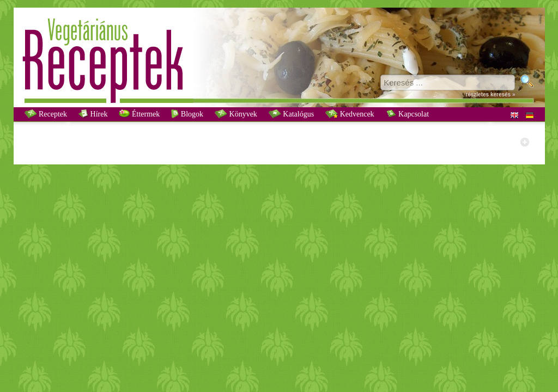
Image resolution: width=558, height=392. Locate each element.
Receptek (46, 114)
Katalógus (291, 114)
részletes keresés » (490, 94)
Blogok (187, 114)
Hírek (93, 114)
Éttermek (139, 114)
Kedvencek (350, 114)
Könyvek (236, 114)
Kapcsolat (407, 114)
